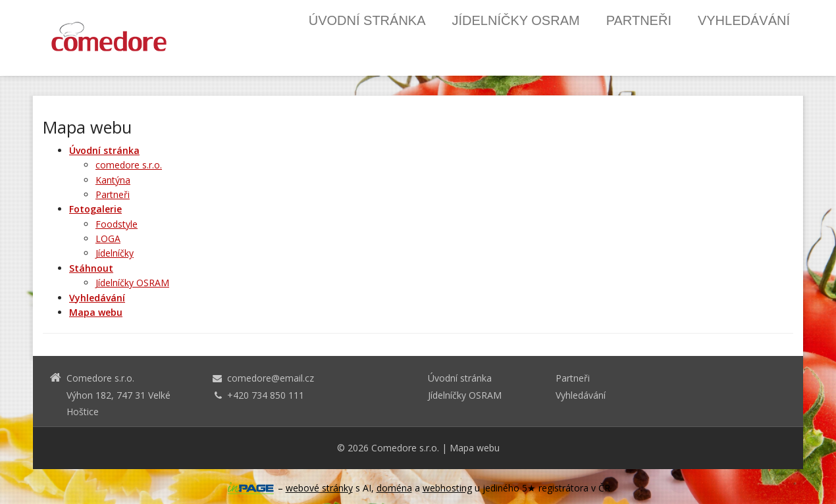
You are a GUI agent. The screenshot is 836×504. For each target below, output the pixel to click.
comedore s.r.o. (129, 165)
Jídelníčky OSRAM (516, 20)
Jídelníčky (115, 253)
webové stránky (319, 488)
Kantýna (113, 180)
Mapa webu (475, 448)
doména (394, 488)
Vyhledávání (744, 20)
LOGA (108, 239)
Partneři (639, 20)
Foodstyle (117, 224)
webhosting (447, 488)
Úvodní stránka (367, 20)
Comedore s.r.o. (405, 448)
